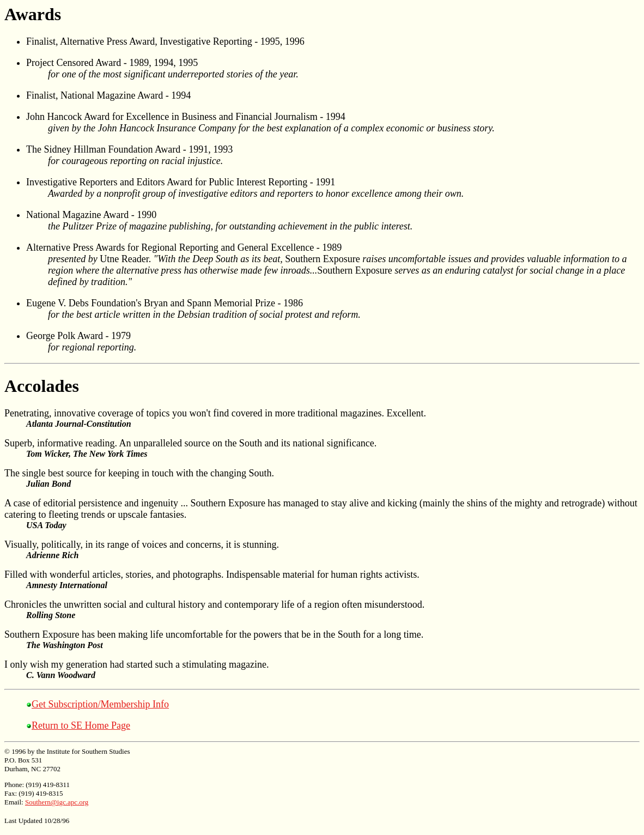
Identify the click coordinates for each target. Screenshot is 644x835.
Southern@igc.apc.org (57, 802)
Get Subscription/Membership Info (100, 704)
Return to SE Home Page (81, 725)
